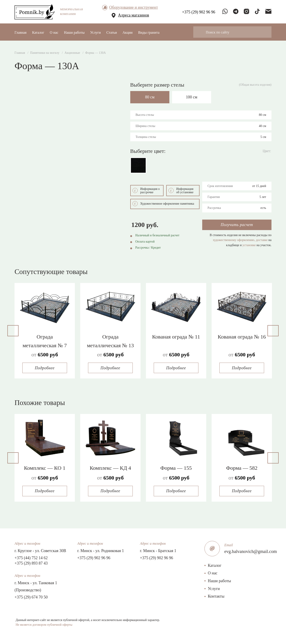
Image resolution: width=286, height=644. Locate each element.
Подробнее (45, 367)
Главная (21, 32)
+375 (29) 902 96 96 (94, 557)
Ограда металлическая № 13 (110, 340)
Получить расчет (237, 224)
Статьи (112, 32)
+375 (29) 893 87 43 (31, 562)
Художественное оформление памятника (163, 203)
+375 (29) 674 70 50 (31, 596)
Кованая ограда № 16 (242, 336)
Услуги (95, 32)
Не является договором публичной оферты (44, 624)
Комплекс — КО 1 (45, 467)
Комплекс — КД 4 (110, 467)
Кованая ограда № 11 (176, 336)
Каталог (38, 32)
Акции (127, 32)
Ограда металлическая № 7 (45, 340)
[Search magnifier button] (201, 32)
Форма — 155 (176, 467)
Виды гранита (149, 32)
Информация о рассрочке (146, 190)
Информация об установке (181, 190)
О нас (54, 32)
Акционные (72, 53)
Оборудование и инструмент (134, 7)
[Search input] (235, 32)
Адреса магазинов (134, 15)
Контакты (216, 596)
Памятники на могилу (45, 53)
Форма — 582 (242, 467)
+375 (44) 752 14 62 (31, 557)
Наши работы (74, 32)
